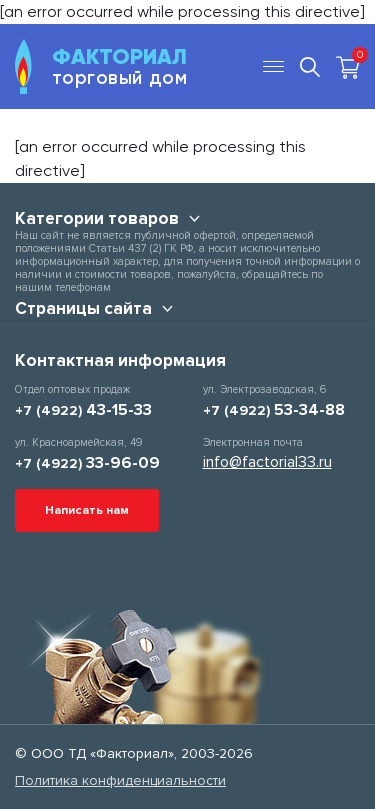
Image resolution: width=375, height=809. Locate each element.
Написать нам (87, 510)
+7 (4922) (83, 410)
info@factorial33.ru (267, 462)
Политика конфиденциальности (120, 780)
